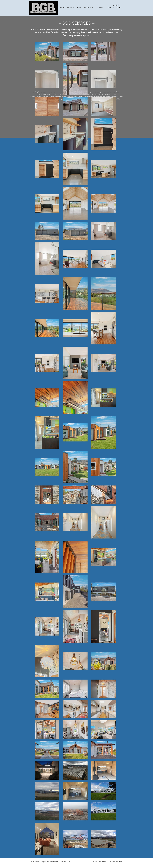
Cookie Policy (119, 862)
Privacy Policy (102, 862)
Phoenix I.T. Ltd (65, 862)
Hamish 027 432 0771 (116, 6)
